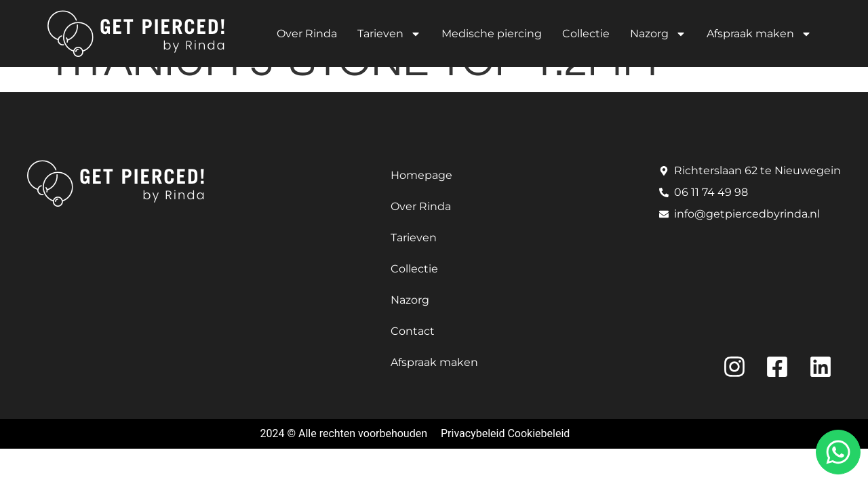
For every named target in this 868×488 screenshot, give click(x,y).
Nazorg (658, 34)
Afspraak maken (759, 34)
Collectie (586, 34)
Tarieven (389, 34)
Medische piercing (492, 34)
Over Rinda (307, 34)
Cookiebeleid (538, 433)
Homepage (421, 175)
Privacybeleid (473, 433)
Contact (413, 331)
